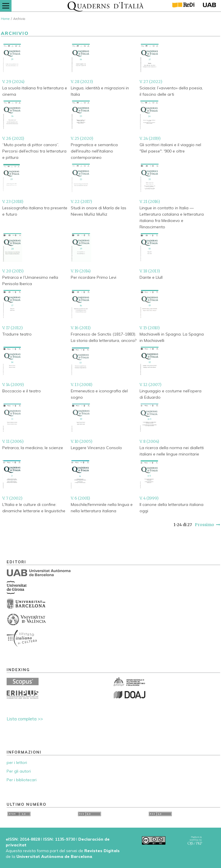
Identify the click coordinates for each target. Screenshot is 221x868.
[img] (105, 6)
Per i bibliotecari (22, 780)
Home (5, 19)
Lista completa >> (25, 719)
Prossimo (204, 525)
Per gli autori (19, 771)
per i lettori (17, 762)
